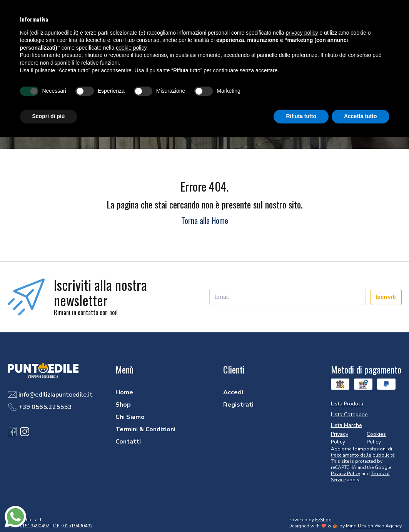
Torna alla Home (205, 220)
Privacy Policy (346, 474)
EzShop (323, 520)
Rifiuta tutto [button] (301, 116)
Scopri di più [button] (49, 116)
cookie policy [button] (131, 48)
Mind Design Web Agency (374, 526)
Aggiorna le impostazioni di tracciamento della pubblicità (363, 452)
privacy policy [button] (302, 33)
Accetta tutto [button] (361, 116)
